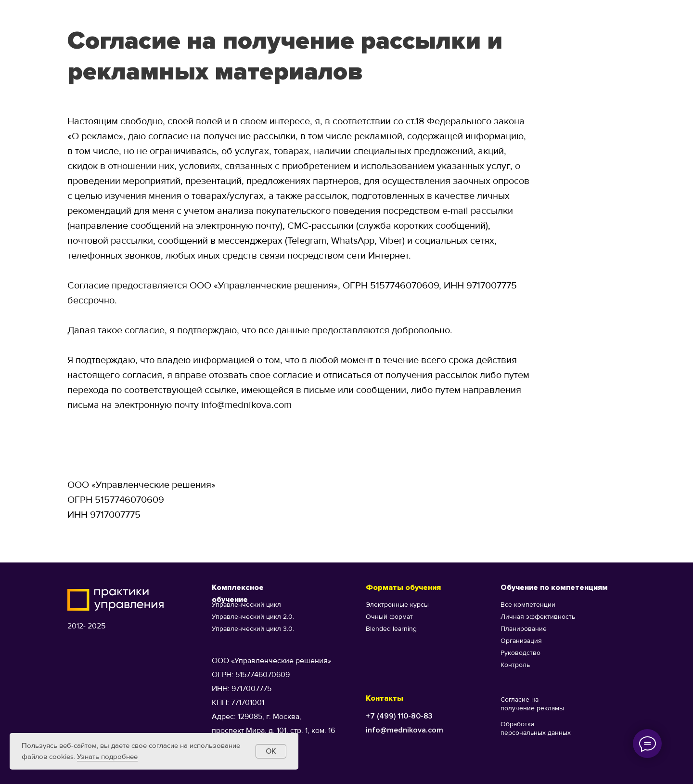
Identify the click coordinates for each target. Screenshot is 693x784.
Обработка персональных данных (536, 728)
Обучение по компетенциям (554, 588)
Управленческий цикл (246, 605)
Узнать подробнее (107, 757)
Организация (521, 641)
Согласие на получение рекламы (532, 704)
